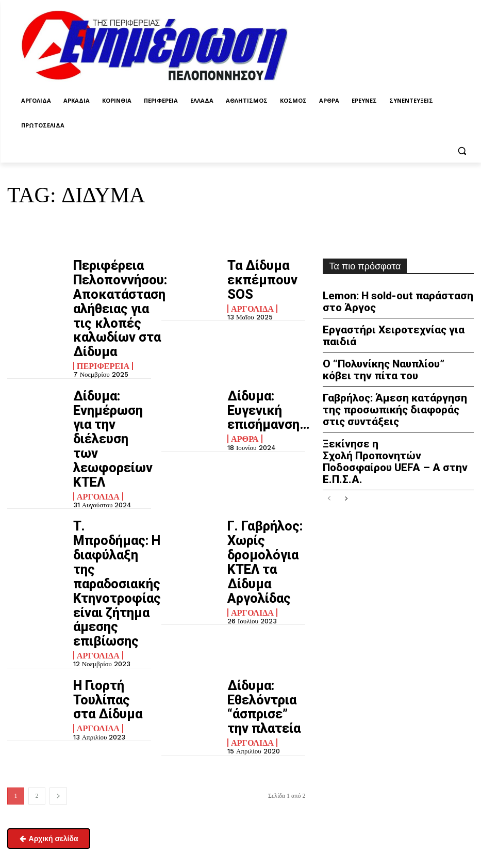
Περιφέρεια (99, 319)
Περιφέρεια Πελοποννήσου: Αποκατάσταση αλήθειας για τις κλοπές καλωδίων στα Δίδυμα (110, 286)
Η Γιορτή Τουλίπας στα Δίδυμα (110, 501)
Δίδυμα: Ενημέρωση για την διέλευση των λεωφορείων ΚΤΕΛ (111, 360)
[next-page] (58, 584)
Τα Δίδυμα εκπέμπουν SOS (260, 270)
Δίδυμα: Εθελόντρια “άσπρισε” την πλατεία (256, 508)
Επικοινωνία (24, 799)
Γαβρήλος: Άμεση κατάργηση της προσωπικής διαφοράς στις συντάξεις (391, 384)
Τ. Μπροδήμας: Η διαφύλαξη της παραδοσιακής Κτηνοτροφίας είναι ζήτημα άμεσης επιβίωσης (111, 434)
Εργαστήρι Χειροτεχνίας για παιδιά (396, 324)
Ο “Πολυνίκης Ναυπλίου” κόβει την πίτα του (395, 349)
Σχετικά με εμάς (31, 826)
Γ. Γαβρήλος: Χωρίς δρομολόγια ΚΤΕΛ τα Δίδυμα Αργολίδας (265, 425)
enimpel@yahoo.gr (34, 772)
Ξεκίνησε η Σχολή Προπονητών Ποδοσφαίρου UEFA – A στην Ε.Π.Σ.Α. (387, 423)
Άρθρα (242, 368)
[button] (462, 150)
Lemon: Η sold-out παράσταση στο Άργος (395, 300)
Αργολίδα (249, 285)
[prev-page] (329, 451)
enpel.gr (280, 810)
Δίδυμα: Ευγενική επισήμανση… (262, 353)
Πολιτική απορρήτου (347, 742)
